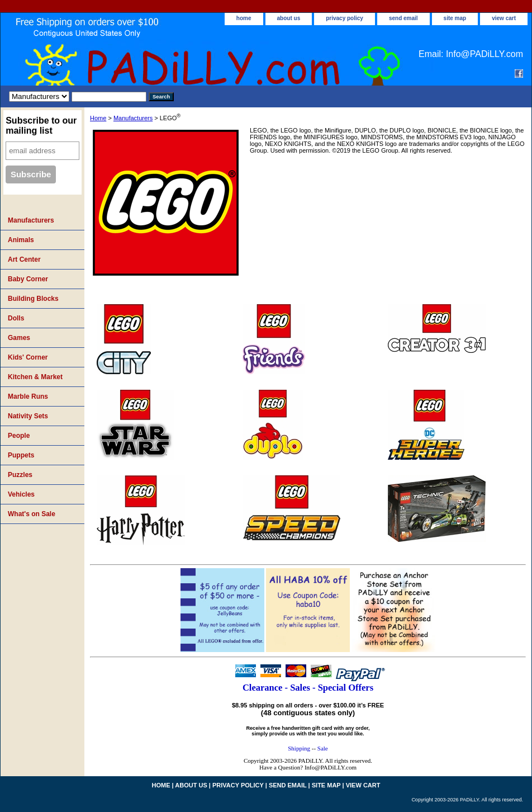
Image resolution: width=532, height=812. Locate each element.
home (244, 18)
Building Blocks (33, 299)
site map (455, 18)
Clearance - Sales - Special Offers (308, 688)
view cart (504, 18)
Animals (21, 240)
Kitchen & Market (35, 377)
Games (19, 338)
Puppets (21, 455)
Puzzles (20, 475)
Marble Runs (28, 396)
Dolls (16, 318)
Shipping (299, 748)
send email (403, 18)
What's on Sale (32, 514)
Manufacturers (133, 118)
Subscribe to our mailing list (41, 126)
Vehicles (21, 494)
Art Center (24, 259)
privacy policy (345, 18)
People (19, 436)
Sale (323, 748)
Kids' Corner (28, 357)
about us (289, 18)
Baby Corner (28, 279)
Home (98, 118)
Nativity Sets (28, 416)
